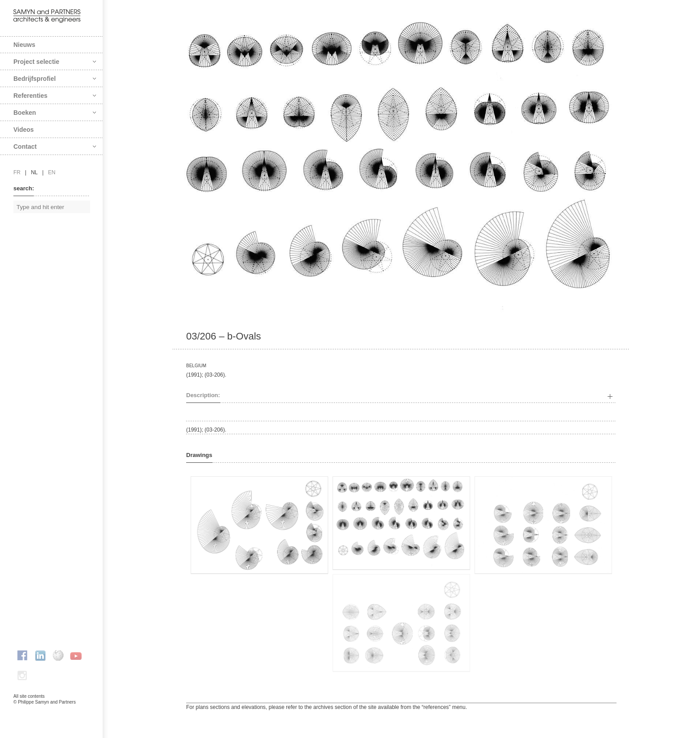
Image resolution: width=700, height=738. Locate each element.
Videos (24, 130)
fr (17, 172)
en (52, 172)
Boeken (55, 113)
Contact (55, 147)
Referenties (55, 96)
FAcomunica (52, 711)
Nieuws (24, 45)
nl (34, 172)
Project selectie (55, 62)
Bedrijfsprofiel (55, 79)
